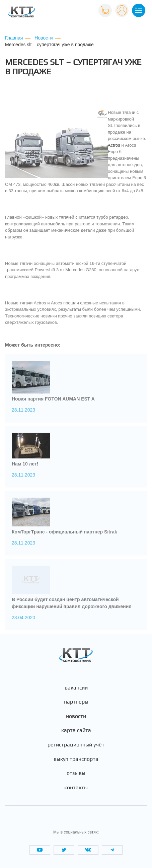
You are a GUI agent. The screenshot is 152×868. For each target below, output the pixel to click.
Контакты (76, 788)
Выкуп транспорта (76, 759)
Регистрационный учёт (76, 745)
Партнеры (76, 702)
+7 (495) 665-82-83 (72, 10)
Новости (76, 716)
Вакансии (76, 688)
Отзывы (76, 773)
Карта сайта (76, 730)
